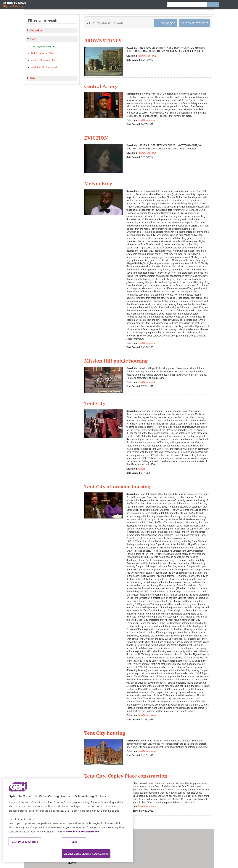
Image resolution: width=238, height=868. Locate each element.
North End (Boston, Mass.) (44, 67)
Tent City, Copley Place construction (126, 776)
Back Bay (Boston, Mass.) (43, 53)
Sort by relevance (193, 23)
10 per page (164, 23)
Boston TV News (15, 4)
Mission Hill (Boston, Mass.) (45, 60)
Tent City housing (105, 733)
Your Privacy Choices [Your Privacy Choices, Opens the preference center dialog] (25, 842)
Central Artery (101, 86)
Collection (36, 30)
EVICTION (96, 138)
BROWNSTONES (103, 41)
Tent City (95, 403)
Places (34, 39)
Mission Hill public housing (116, 361)
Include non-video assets (112, 23)
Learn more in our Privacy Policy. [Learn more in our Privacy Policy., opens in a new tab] (79, 832)
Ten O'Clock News (147, 56)
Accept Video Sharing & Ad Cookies (86, 854)
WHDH (142, 469)
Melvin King (98, 183)
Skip (74, 842)
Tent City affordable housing (117, 486)
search (213, 4)
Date (33, 78)
